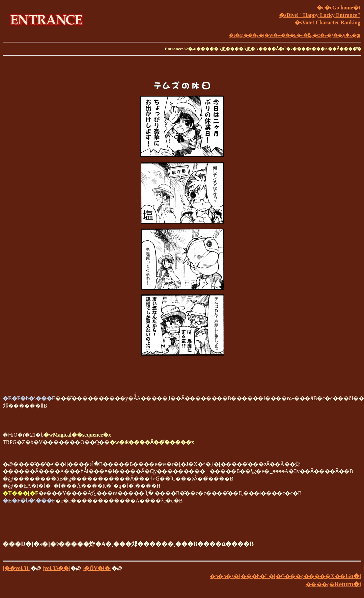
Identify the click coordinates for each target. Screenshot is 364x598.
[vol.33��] (57, 568)
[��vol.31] (17, 568)
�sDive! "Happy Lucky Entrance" (320, 15)
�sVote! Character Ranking (327, 22)
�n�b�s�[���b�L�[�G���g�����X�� (286, 576)
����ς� (333, 584)
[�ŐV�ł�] (97, 568)
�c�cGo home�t (339, 8)
